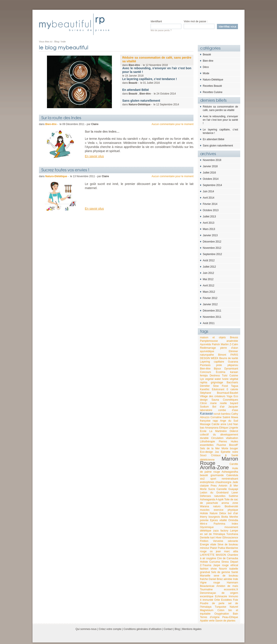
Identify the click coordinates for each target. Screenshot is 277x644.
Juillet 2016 (209, 173)
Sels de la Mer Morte (214, 448)
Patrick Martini (220, 344)
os (211, 551)
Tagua (234, 386)
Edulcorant (218, 389)
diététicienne (207, 460)
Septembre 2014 (212, 185)
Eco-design (206, 452)
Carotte (234, 464)
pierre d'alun (229, 348)
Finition (204, 541)
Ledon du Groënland (214, 493)
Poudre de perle (212, 603)
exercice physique (226, 510)
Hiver (219, 538)
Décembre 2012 (212, 242)
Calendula (232, 475)
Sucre (212, 489)
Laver (235, 493)
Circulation (217, 438)
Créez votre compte (110, 629)
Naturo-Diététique (213, 80)
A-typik (220, 499)
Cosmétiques (230, 400)
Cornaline (216, 417)
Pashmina (219, 524)
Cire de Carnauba (228, 558)
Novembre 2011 (212, 317)
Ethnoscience (230, 538)
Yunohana (232, 534)
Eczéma (221, 372)
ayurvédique (207, 351)
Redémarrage (208, 348)
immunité (208, 600)
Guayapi (233, 489)
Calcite (216, 424)
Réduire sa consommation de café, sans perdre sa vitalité (220, 108)
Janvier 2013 (210, 235)
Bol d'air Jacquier (225, 407)
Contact (168, 629)
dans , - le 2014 (149, 92)
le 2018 (157, 72)
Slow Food (220, 386)
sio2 (202, 479)
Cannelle (222, 489)
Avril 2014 (209, 198)
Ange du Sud (229, 421)
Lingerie (233, 428)
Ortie (217, 600)
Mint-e (204, 524)
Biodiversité (231, 506)
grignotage (217, 382)
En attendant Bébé (213, 139)
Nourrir (223, 569)
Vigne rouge (210, 583)
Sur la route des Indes (61, 117)
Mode (206, 73)
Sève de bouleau (228, 544)
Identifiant (156, 21)
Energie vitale (208, 544)
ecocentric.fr (231, 589)
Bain (235, 614)
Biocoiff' (234, 445)
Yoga (229, 396)
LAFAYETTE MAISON (213, 555)
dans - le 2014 (151, 102)
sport (213, 479)
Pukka (221, 548)
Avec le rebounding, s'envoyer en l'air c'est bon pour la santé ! (220, 120)
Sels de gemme (221, 572)
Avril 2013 (209, 223)
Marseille (205, 576)
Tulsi (225, 376)
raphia (204, 382)
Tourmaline (206, 589)
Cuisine (234, 376)
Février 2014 (210, 204)
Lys (202, 379)
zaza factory (221, 531)
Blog (177, 629)
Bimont (222, 355)
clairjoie (204, 486)
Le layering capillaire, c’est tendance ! (220, 131)
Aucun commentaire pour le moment (173, 124)
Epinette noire (229, 452)
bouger (234, 448)
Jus (217, 452)
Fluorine (221, 445)
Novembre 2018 (212, 160)
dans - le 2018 (157, 61)
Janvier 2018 (210, 166)
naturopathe (207, 355)
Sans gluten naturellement (218, 146)
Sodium (204, 407)
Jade (235, 482)
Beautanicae (207, 586)
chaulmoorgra (223, 482)
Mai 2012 (208, 279)
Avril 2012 (209, 286)
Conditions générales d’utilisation (143, 629)
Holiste (204, 562)
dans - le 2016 (150, 81)
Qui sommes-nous (86, 629)
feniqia (204, 376)
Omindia (233, 520)
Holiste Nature (209, 513)
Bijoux (217, 369)
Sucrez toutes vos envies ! (65, 170)
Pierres (223, 442)
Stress (225, 562)
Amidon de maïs (227, 586)
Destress (215, 376)
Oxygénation (222, 614)
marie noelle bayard (224, 403)
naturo (217, 506)
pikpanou (233, 365)
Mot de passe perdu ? (161, 30)
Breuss (234, 337)
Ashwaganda (207, 499)
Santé (235, 572)
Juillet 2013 (209, 217)
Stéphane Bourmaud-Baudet (219, 393)
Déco (206, 67)
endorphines (207, 482)
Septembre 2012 (212, 254)
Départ (234, 562)
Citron (203, 403)
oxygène (211, 558)
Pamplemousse (209, 341)
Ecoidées (226, 600)
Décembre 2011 (212, 311)
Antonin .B (225, 486)
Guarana (233, 362)
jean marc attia (227, 551)
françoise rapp (209, 421)
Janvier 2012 (210, 304)
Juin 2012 (208, 273)
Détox (223, 513)
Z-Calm (234, 344)
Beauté (207, 55)
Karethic (205, 389)
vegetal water (213, 379)
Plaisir (213, 548)
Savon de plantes (225, 621)
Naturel (234, 607)
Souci (203, 455)
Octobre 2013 (211, 210)
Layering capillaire (212, 362)
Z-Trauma (206, 565)
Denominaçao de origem (219, 593)
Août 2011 (209, 323)
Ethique (224, 428)
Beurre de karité (229, 358)
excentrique (207, 596)
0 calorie (232, 389)
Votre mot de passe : (196, 21)
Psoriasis (205, 365)
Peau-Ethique (230, 617)
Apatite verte (207, 621)
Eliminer (233, 351)
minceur (205, 548)
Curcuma (215, 562)
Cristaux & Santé (225, 455)
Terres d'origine (210, 617)
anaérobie (232, 341)
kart (213, 538)
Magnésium (207, 610)
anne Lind (226, 424)
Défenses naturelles (213, 496)
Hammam (232, 583)
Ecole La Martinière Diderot (219, 431)
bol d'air (233, 513)
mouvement (231, 527)
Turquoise (221, 607)
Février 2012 (210, 298)
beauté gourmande (212, 475)
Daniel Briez (216, 579)
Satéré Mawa (230, 417)
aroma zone (230, 503)
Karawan (207, 414)
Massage (205, 424)
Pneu (214, 486)
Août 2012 (209, 260)
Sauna (215, 400)
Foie (236, 600)
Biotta (225, 517)
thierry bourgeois (210, 517)
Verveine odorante (225, 541)
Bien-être (208, 61)
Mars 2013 (209, 229)
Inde (236, 579)
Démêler (205, 386)
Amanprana (212, 428)
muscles (205, 510)
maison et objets (213, 337)
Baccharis (232, 382)
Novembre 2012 (212, 248)
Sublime (233, 496)
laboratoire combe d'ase (219, 410)
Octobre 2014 (211, 179)
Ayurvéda (205, 344)
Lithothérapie (207, 442)
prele (219, 365)
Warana (205, 506)
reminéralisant (230, 479)
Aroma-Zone (214, 467)
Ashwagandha (230, 472)
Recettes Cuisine (213, 92)
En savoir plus (94, 156)
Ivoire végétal (230, 379)
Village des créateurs (213, 396)
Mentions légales (192, 629)
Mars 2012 (209, 292)
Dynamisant (231, 369)
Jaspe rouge (221, 565)
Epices (214, 520)
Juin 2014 (208, 191)
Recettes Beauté (212, 86)
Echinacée (221, 596)
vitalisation (232, 438)
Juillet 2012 (209, 267)
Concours (205, 372)
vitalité (223, 520)
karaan (234, 372)
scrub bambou (222, 414)
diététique (206, 531)
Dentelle (205, 538)
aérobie (228, 579)
